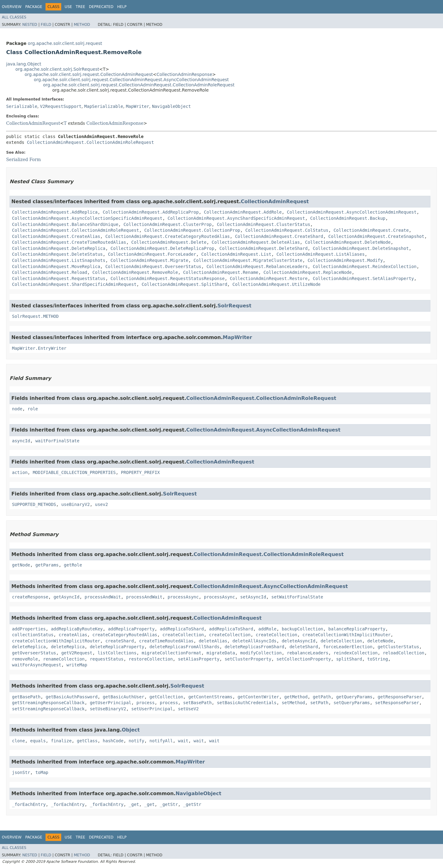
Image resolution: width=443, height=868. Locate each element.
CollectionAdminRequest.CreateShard (279, 236)
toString (378, 659)
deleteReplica (29, 647)
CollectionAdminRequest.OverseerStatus (153, 266)
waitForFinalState (57, 441)
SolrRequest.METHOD (35, 316)
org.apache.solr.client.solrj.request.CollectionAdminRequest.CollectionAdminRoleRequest (139, 85)
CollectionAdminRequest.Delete (169, 242)
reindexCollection (355, 653)
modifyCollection (261, 653)
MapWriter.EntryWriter (39, 348)
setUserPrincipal (152, 709)
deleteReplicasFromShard (254, 647)
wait (183, 741)
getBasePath (26, 697)
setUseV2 (188, 709)
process (146, 703)
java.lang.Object (24, 64)
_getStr (169, 804)
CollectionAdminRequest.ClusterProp (168, 224)
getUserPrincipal (111, 703)
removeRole (25, 659)
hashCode (113, 741)
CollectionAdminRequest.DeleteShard (263, 248)
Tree (80, 7)
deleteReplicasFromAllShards (185, 647)
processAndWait (103, 597)
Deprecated (101, 7)
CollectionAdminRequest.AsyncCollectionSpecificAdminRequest (87, 218)
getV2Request (77, 653)
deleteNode (380, 641)
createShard (120, 641)
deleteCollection (341, 641)
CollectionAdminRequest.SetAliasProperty (363, 278)
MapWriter (138, 106)
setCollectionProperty (304, 659)
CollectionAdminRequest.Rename (221, 272)
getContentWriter (258, 697)
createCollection (183, 635)
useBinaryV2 (76, 504)
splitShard (349, 659)
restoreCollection (151, 659)
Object (131, 730)
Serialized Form (24, 160)
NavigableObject (171, 106)
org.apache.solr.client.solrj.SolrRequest (57, 69)
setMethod (293, 703)
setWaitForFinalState (297, 597)
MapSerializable (104, 106)
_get (134, 804)
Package (34, 7)
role (33, 409)
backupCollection (303, 629)
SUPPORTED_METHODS (34, 504)
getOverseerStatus (34, 653)
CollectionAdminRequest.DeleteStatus (57, 254)
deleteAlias (213, 641)
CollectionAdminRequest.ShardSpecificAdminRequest (74, 284)
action (20, 472)
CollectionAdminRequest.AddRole (243, 212)
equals (38, 741)
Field (46, 25)
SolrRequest (234, 306)
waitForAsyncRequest (37, 665)
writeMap (77, 665)
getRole (73, 565)
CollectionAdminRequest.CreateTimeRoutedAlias (69, 242)
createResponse (30, 597)
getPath (322, 697)
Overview (12, 7)
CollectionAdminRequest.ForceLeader (152, 254)
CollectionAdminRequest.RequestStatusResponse (168, 278)
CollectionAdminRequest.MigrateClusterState (248, 260)
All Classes (14, 17)
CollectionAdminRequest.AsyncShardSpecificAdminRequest (236, 218)
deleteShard (304, 647)
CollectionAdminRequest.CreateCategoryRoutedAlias (168, 236)
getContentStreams (210, 697)
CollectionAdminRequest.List (236, 254)
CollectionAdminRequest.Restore (269, 278)
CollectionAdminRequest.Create (371, 230)
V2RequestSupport (61, 106)
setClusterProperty (248, 659)
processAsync (183, 597)
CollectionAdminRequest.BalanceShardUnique (65, 224)
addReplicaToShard (182, 629)
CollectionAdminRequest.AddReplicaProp (151, 212)
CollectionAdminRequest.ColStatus (287, 230)
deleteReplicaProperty (117, 647)
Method (82, 25)
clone (18, 741)
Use (68, 7)
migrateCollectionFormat (171, 653)
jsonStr (21, 772)
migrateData (221, 653)
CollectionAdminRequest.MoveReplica (56, 266)
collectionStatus (33, 635)
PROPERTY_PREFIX (140, 472)
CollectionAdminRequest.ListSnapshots (59, 260)
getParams (47, 565)
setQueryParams (352, 703)
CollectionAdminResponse (184, 74)
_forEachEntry (29, 804)
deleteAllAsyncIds (254, 641)
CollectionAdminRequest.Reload (50, 272)
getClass (87, 741)
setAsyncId (253, 597)
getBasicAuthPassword (72, 697)
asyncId (21, 441)
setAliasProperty (199, 659)
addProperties (29, 629)
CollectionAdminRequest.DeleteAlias (256, 242)
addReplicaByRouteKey (77, 629)
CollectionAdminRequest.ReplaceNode (308, 272)
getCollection (166, 697)
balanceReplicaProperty (357, 629)
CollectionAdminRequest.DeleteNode (348, 242)
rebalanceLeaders (308, 653)
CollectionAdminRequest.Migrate (149, 260)
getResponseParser (400, 697)
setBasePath (197, 703)
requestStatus (107, 659)
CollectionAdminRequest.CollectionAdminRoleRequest (90, 142)
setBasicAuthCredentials (247, 703)
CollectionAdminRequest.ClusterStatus (263, 224)
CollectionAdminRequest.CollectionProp (192, 230)
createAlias (73, 635)
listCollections (117, 653)
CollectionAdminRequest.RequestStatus (59, 278)
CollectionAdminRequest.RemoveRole (135, 272)
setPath (319, 703)
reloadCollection (403, 653)
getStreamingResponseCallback (48, 703)
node (17, 409)
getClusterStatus (399, 647)
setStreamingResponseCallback (48, 709)
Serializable (22, 106)
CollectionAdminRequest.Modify (345, 260)
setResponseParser (397, 703)
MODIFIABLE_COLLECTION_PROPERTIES (74, 472)
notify (136, 741)
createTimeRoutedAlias (166, 641)
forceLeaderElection (348, 647)
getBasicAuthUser (124, 697)
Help (122, 7)
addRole (267, 629)
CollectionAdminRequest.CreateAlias (56, 236)
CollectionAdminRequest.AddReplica (55, 212)
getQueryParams (354, 697)
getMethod (296, 697)
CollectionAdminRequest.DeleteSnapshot (361, 248)
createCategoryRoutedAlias (125, 635)
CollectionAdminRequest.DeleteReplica (59, 248)
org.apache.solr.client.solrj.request (65, 43)
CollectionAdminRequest (33, 123)
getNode (21, 565)
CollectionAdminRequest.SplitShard (184, 284)
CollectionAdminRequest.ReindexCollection (365, 266)
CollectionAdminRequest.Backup (348, 218)
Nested (30, 25)
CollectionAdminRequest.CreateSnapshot (376, 236)
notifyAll (161, 741)
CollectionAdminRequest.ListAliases (321, 254)
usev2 (102, 504)
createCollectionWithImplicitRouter (347, 635)
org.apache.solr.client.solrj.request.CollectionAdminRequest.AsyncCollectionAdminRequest (131, 80)
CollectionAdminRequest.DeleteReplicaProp (162, 248)
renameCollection (64, 659)
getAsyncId (66, 597)
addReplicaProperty (131, 629)
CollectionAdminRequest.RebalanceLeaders (257, 266)
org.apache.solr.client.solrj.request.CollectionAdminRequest (89, 74)
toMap (42, 772)
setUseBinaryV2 (108, 709)
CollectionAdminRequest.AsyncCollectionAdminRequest (351, 212)
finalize (61, 741)
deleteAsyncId (299, 641)
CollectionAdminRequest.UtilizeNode (276, 284)
